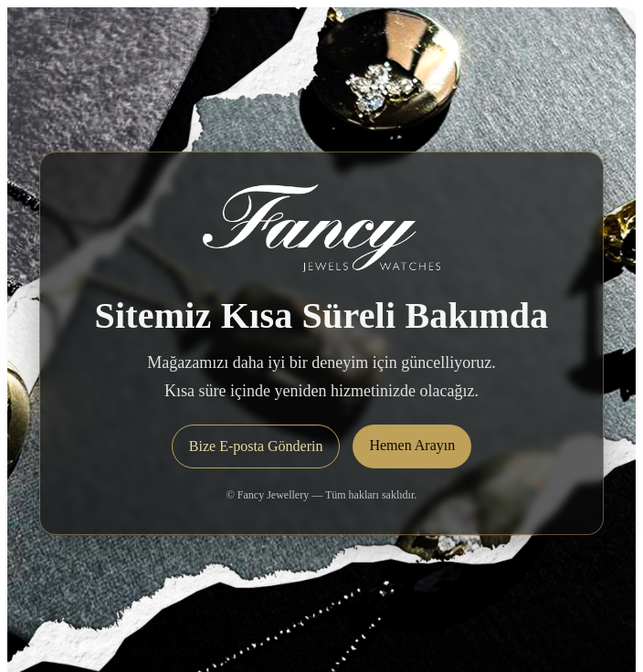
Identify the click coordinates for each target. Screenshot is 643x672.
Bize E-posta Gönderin (256, 446)
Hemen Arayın (412, 445)
